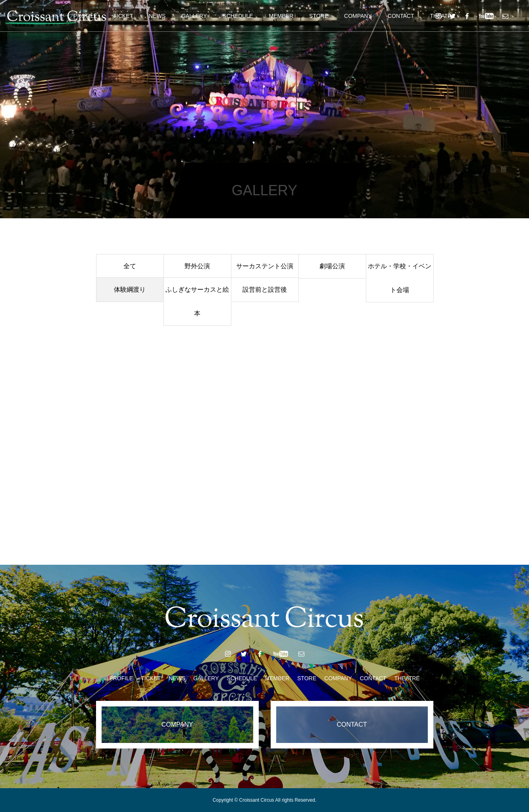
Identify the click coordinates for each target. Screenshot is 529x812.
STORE (319, 16)
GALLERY (194, 16)
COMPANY (358, 16)
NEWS (157, 16)
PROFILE (121, 678)
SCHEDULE (238, 16)
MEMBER (281, 16)
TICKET (123, 16)
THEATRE (407, 678)
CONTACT (401, 16)
